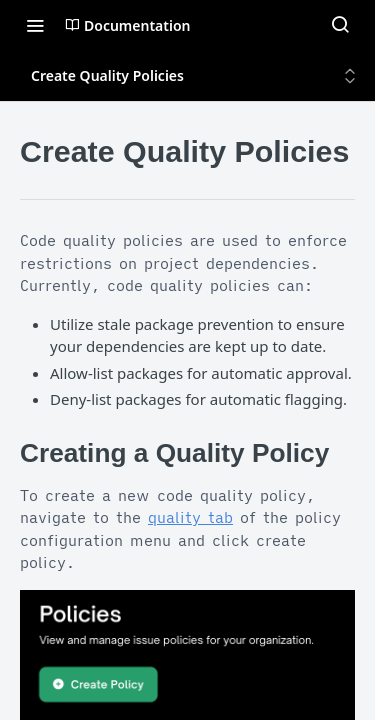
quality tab (190, 517)
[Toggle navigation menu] (35, 25)
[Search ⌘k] (340, 25)
